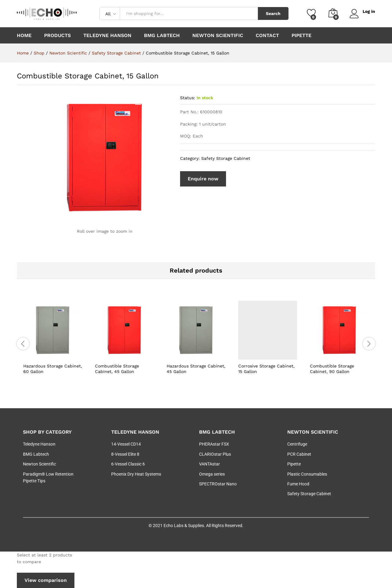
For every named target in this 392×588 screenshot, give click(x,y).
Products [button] (57, 36)
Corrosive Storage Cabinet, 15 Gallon (266, 369)
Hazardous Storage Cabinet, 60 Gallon (53, 369)
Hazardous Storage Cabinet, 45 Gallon (196, 369)
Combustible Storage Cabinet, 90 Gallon (332, 369)
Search (273, 13)
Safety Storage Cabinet (226, 158)
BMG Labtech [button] (162, 36)
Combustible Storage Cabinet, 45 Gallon (117, 369)
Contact (267, 36)
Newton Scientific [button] (218, 36)
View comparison (46, 580)
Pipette (302, 36)
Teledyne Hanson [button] (107, 36)
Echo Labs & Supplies (184, 526)
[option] (53, 343)
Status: (188, 98)
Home (24, 36)
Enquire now (203, 179)
